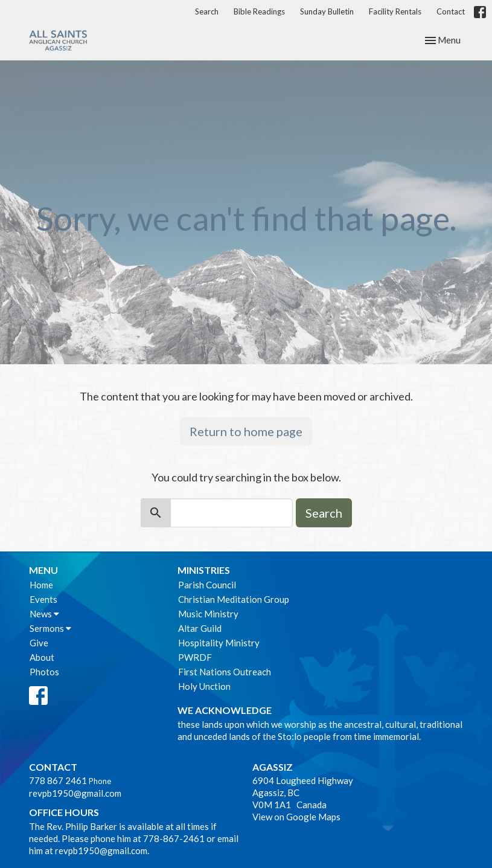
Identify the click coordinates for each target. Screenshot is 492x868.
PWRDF (195, 657)
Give (39, 643)
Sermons (50, 628)
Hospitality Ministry (219, 643)
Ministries (204, 570)
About (42, 657)
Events (43, 599)
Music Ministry (208, 614)
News (44, 614)
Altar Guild (200, 628)
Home (41, 585)
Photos (44, 672)
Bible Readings (259, 11)
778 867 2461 (58, 780)
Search (207, 11)
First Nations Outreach (225, 672)
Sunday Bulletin (327, 11)
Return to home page (246, 431)
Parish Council (207, 585)
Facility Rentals (395, 11)
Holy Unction (204, 686)
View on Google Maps (296, 817)
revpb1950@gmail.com (75, 793)
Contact (451, 11)
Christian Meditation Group (234, 599)
